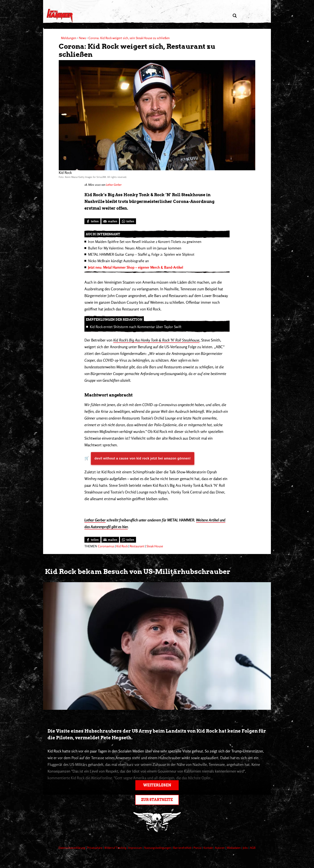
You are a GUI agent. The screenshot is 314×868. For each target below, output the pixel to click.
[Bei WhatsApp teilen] (128, 221)
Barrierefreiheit (183, 848)
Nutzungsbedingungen (158, 848)
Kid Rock (122, 546)
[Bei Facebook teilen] (92, 221)
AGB (253, 848)
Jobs (246, 848)
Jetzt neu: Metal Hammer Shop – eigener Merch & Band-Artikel (136, 267)
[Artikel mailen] (110, 221)
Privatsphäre (95, 848)
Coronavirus (106, 546)
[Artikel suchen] (235, 16)
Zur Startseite (157, 800)
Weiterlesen (157, 785)
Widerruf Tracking (116, 848)
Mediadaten (234, 848)
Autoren (220, 848)
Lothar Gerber (114, 185)
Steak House (155, 546)
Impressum (135, 848)
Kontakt (208, 848)
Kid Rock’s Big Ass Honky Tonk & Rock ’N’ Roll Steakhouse (156, 340)
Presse (198, 848)
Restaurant (137, 546)
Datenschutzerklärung (72, 848)
